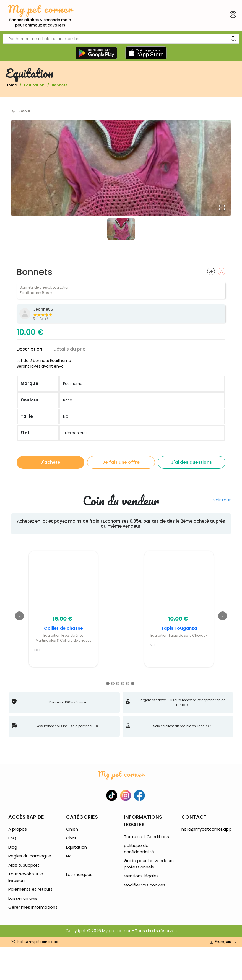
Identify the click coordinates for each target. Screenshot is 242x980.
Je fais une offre (121, 462)
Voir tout (222, 500)
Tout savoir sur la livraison (26, 877)
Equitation (34, 85)
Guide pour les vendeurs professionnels (149, 864)
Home (11, 85)
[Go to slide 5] (128, 683)
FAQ (12, 838)
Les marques (79, 874)
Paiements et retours (30, 889)
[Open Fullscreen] (222, 208)
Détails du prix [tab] (69, 349)
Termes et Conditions (146, 837)
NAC (71, 856)
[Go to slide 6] (133, 683)
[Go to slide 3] (118, 683)
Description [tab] (29, 349)
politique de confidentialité (139, 849)
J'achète (50, 462)
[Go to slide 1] (108, 683)
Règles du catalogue (30, 856)
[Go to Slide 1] (121, 229)
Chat (71, 838)
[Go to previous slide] (19, 616)
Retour (21, 111)
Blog (13, 847)
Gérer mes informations (33, 907)
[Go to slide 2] (113, 683)
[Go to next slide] (223, 616)
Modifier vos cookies (145, 885)
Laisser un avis (23, 898)
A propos (18, 829)
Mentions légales (141, 876)
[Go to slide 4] (123, 683)
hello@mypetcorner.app (206, 829)
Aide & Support (24, 865)
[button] (121, 168)
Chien (72, 829)
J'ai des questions (191, 462)
